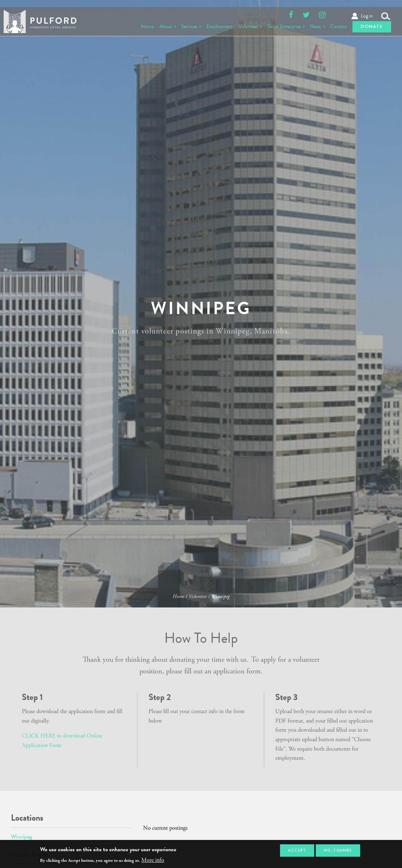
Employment (215, 25)
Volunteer (244, 25)
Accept (297, 850)
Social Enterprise (281, 25)
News (313, 25)
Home (140, 25)
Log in (367, 8)
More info (153, 860)
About (159, 25)
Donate (372, 26)
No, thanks (338, 850)
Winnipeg (21, 837)
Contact (337, 25)
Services (183, 25)
